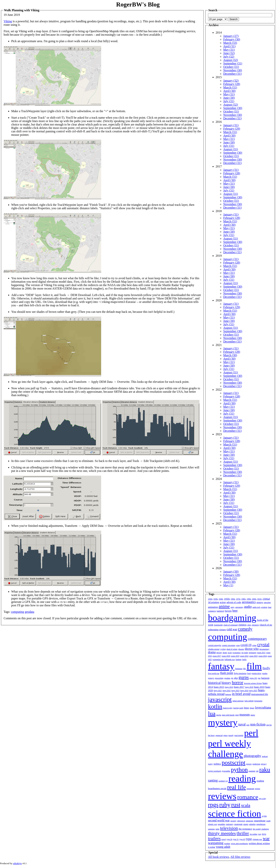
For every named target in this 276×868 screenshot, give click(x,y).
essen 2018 (226, 656)
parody (231, 735)
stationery (230, 824)
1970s (238, 599)
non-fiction (258, 724)
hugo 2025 (253, 691)
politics (217, 764)
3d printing (213, 602)
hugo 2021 (218, 691)
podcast (265, 756)
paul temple (239, 735)
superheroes (261, 824)
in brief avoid (241, 694)
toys (264, 834)
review (257, 789)
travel (224, 839)
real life (236, 787)
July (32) (229, 57)
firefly (266, 668)
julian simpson (238, 701)
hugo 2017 (239, 687)
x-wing (212, 847)
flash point (226, 673)
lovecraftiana (263, 708)
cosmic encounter (229, 645)
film (254, 666)
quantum (252, 771)
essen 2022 (244, 656)
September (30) (233, 108)
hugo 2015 (219, 687)
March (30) (230, 355)
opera (226, 735)
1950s (227, 599)
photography (252, 756)
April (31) (229, 46)
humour (228, 694)
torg (260, 834)
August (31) (231, 149)
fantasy (221, 666)
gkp (236, 678)
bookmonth (218, 625)
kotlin (215, 706)
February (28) (232, 84)
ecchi (230, 653)
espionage (253, 653)
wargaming (216, 843)
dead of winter (232, 649)
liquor (252, 708)
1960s (233, 599)
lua (212, 714)
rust (236, 805)
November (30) (233, 70)
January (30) (231, 572)
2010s (259, 599)
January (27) (231, 36)
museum (245, 715)
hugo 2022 (227, 691)
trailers (214, 838)
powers (249, 764)
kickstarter (258, 701)
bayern (228, 611)
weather (227, 843)
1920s (210, 599)
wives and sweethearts (239, 843)
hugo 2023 (236, 691)
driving (219, 653)
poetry (210, 764)
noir (248, 725)
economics (237, 653)
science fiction (235, 814)
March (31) (230, 87)
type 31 (236, 839)
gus (259, 678)
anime (224, 606)
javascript (220, 699)
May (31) (229, 50)
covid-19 (246, 645)
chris (249, 625)
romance (248, 797)
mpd (237, 715)
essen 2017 (217, 656)
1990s (249, 599)
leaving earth (238, 708)
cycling (223, 649)
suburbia (252, 824)
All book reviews (218, 857)
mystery (223, 722)
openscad (219, 735)
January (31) (231, 125)
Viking (8, 21)
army (233, 607)
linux (247, 708)
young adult (223, 847)
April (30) (229, 91)
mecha (219, 715)
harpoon (265, 678)
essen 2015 (261, 653)
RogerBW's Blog (138, 4)
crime (254, 645)
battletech (220, 611)
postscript (234, 763)
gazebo (265, 673)
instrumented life (260, 694)
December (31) (232, 74)
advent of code (234, 602)
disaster (241, 649)
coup (238, 645)
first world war (214, 673)
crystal (263, 644)
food (249, 673)
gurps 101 (253, 678)
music (253, 715)
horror (238, 682)
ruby (225, 805)
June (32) (229, 53)
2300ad (266, 599)
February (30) (232, 39)
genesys (211, 678)
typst (249, 839)
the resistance (245, 829)
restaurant (250, 789)
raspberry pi (223, 781)
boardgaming (232, 618)
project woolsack (214, 771)
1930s (216, 599)
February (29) (232, 129)
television (229, 828)
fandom (239, 659)
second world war (219, 820)
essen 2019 (235, 656)
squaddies (221, 824)
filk (244, 669)
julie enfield (249, 701)
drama (212, 652)
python (239, 770)
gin (232, 678)
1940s (221, 599)
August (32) (231, 60)
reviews (222, 796)
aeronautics (249, 602)
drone (225, 653)
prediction (256, 764)
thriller (243, 833)
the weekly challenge (261, 829)
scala (246, 805)
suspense (211, 829)
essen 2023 (254, 656)
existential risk (218, 659)
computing (17, 612)
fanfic (244, 659)
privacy (264, 764)
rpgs (213, 805)
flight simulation (240, 673)
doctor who (252, 649)
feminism (239, 669)
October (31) (231, 67)
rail (257, 771)
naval (242, 724)
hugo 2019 (259, 687)
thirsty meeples (222, 833)
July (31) (229, 101)
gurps (244, 677)
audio (248, 607)
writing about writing (259, 843)
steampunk (238, 824)
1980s (244, 599)
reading (242, 778)
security (234, 821)
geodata (30, 612)
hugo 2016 (229, 687)
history (226, 683)
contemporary (257, 639)
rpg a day (262, 798)
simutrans (250, 821)
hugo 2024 (244, 691)
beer (235, 611)
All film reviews (240, 857)
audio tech (256, 607)
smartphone (260, 821)
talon (218, 829)
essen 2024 (263, 656)
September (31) (233, 63)
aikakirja (260, 602)
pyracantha (226, 771)
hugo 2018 (249, 687)
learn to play (228, 708)
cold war (232, 629)
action (223, 602)
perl (251, 733)
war (266, 838)
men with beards (228, 715)
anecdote (267, 602)
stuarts (246, 824)
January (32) (231, 81)
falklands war (230, 659)
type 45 (242, 839)
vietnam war (257, 839)
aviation (264, 607)
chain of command (230, 625)
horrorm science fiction (253, 683)
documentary (264, 649)
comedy (245, 629)
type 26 (229, 839)
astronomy (239, 607)
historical (214, 683)
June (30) (229, 98)
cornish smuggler (215, 645)
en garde (245, 653)
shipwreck (241, 821)
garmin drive (256, 673)
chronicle (255, 625)
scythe (264, 816)
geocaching (219, 678)
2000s (254, 599)
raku (265, 770)
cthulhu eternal (214, 649)
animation (213, 607)
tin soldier (254, 834)
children (242, 625)
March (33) (230, 43)
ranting (213, 780)
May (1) (228, 585)
